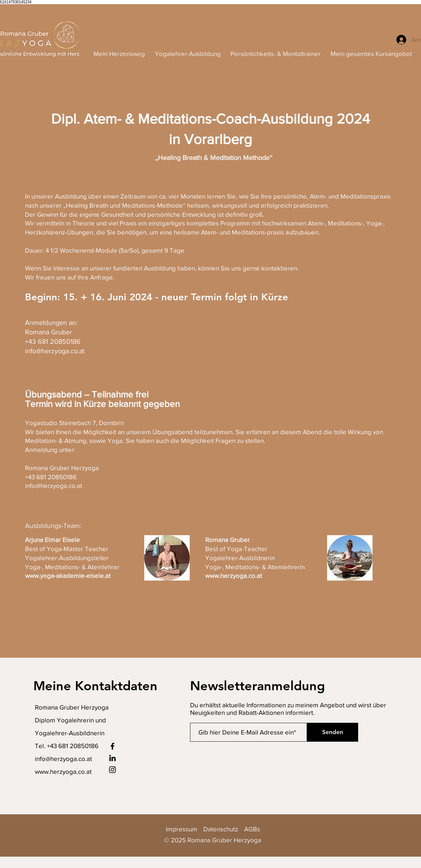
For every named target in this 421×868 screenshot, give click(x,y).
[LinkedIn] (112, 758)
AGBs (252, 829)
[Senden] (332, 732)
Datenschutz (221, 829)
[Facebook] (112, 746)
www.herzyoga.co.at (63, 771)
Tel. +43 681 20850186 (67, 746)
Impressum (185, 829)
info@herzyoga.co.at (63, 759)
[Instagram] (112, 770)
